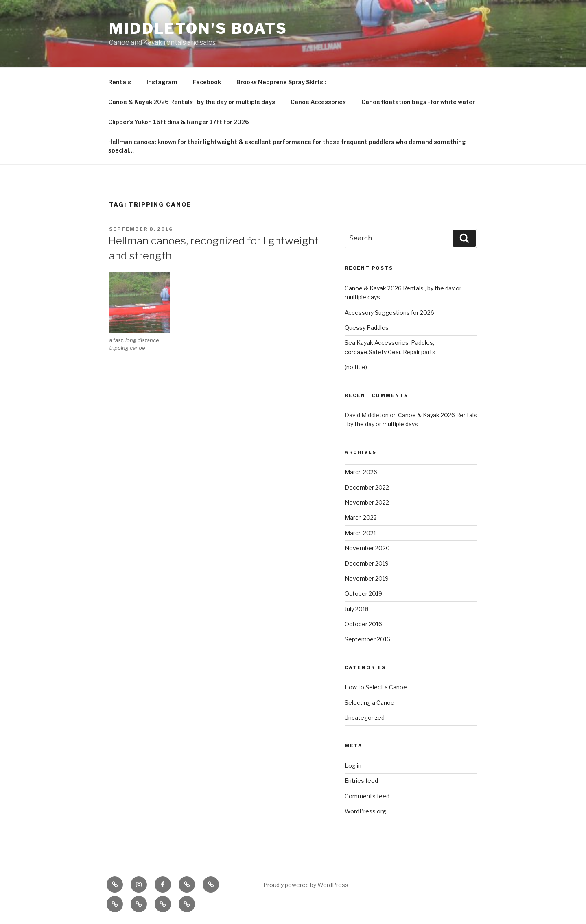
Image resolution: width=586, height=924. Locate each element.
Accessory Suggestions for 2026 (389, 313)
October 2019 (363, 594)
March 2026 (361, 472)
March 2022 (361, 518)
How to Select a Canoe (376, 687)
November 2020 (367, 548)
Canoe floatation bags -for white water (418, 102)
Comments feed (367, 796)
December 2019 (367, 563)
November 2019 (367, 579)
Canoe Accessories (318, 102)
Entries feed (361, 781)
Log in (353, 766)
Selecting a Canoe (370, 703)
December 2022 (367, 487)
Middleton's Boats (198, 28)
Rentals (120, 82)
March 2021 (360, 533)
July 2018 (357, 609)
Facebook (207, 82)
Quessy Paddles (367, 328)
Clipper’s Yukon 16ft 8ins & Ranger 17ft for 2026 (179, 122)
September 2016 (367, 639)
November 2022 (367, 502)
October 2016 (363, 624)
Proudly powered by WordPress (306, 885)
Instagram (162, 82)
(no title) (356, 367)
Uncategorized (365, 718)
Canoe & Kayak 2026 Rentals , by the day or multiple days (192, 102)
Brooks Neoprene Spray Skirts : (281, 82)
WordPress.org (365, 811)
